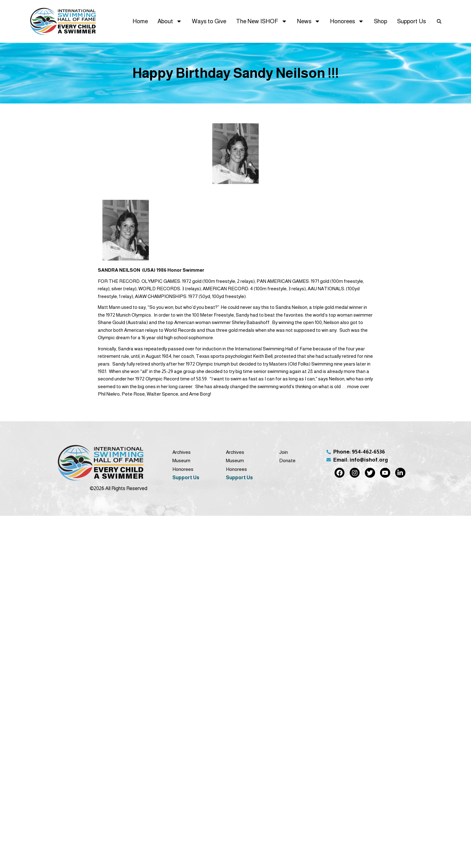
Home (140, 21)
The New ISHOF (262, 21)
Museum (181, 460)
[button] (439, 21)
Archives (181, 452)
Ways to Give (209, 21)
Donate (287, 460)
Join (283, 452)
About (170, 21)
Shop (380, 21)
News (309, 21)
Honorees (347, 21)
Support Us (411, 21)
